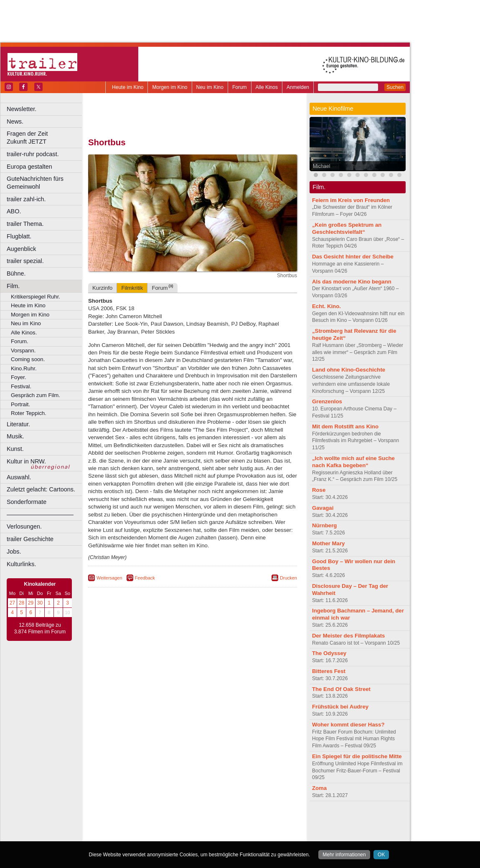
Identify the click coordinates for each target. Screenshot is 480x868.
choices (148, 828)
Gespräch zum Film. (36, 395)
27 (12, 603)
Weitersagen (109, 578)
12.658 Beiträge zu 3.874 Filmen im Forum (40, 628)
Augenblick (21, 249)
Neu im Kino (210, 87)
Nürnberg (324, 525)
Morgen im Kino (170, 87)
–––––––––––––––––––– (40, 514)
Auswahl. (19, 477)
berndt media (157, 821)
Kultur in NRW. (26, 461)
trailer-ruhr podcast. (33, 154)
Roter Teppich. (29, 413)
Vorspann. (23, 350)
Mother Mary (328, 543)
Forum (240, 87)
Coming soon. (28, 359)
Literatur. (18, 424)
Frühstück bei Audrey (340, 707)
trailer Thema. (25, 224)
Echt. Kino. (326, 306)
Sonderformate (27, 502)
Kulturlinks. (21, 564)
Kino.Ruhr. (24, 368)
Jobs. (14, 552)
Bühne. (16, 273)
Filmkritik (132, 288)
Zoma (319, 788)
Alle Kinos (267, 87)
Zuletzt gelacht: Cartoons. (41, 489)
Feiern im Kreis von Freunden (351, 200)
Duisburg (254, 835)
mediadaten (260, 821)
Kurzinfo (102, 288)
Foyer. (19, 377)
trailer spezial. (25, 261)
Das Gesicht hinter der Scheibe (353, 257)
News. (15, 121)
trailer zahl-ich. (26, 199)
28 (22, 603)
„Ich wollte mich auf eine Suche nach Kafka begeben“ (353, 462)
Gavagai (323, 508)
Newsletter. (22, 109)
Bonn (147, 835)
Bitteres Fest (329, 671)
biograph (126, 828)
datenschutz (217, 821)
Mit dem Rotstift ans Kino (345, 426)
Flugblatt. (19, 236)
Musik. (15, 436)
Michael (321, 166)
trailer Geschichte (30, 539)
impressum (188, 821)
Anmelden (298, 87)
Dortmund (204, 835)
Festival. (21, 386)
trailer (193, 828)
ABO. (14, 211)
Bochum (129, 835)
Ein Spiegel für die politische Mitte (357, 756)
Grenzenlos (327, 401)
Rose (319, 490)
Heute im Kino (128, 87)
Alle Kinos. (24, 333)
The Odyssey (329, 653)
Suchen (395, 87)
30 (40, 603)
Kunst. (15, 449)
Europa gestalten (29, 167)
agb (239, 821)
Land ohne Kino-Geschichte (349, 370)
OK (381, 855)
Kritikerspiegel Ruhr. (36, 297)
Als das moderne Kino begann (352, 282)
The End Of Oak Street (341, 689)
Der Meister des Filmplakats (348, 636)
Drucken (288, 578)
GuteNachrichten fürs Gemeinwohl (35, 183)
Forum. (20, 341)
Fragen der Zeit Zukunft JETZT (45, 138)
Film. (13, 286)
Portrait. (20, 404)
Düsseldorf (230, 835)
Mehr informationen (344, 855)
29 (31, 603)
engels (168, 828)
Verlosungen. (24, 526)
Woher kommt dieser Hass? (348, 725)
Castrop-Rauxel (172, 835)
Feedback (145, 578)
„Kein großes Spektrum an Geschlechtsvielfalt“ (347, 228)
